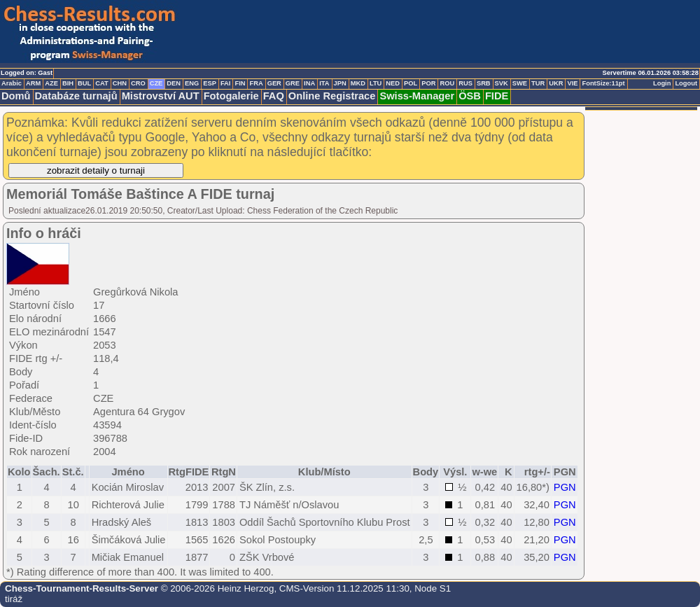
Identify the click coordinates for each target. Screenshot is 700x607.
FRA (256, 83)
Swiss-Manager (417, 96)
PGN (565, 487)
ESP (210, 83)
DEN (174, 83)
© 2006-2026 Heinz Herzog (216, 588)
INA (309, 83)
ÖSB (470, 96)
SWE (520, 83)
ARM (33, 83)
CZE (156, 83)
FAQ (274, 96)
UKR (556, 83)
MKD (358, 83)
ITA (324, 83)
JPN (340, 83)
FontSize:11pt (603, 83)
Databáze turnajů (76, 96)
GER (274, 83)
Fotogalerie (231, 96)
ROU (447, 83)
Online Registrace (332, 96)
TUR (538, 83)
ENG (192, 83)
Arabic (12, 83)
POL (411, 83)
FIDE (497, 96)
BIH (68, 83)
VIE (572, 83)
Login (662, 83)
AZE (51, 83)
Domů (16, 96)
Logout (686, 83)
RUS (465, 83)
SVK (502, 83)
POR (428, 83)
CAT (101, 83)
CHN (120, 83)
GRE (293, 83)
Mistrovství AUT (161, 96)
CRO (138, 83)
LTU (376, 83)
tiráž (14, 599)
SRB (484, 83)
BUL (84, 83)
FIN (240, 83)
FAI (226, 83)
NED (393, 83)
